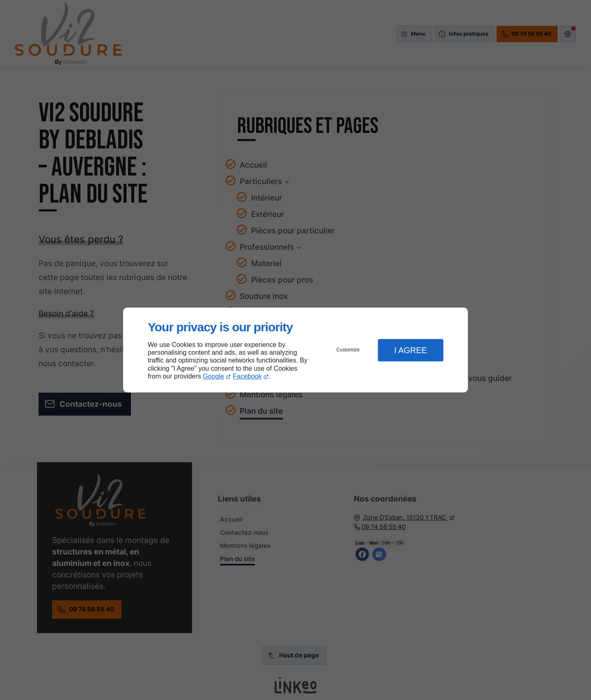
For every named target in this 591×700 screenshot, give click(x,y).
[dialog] (295, 350)
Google (213, 376)
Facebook (247, 376)
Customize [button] (348, 350)
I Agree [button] (410, 350)
